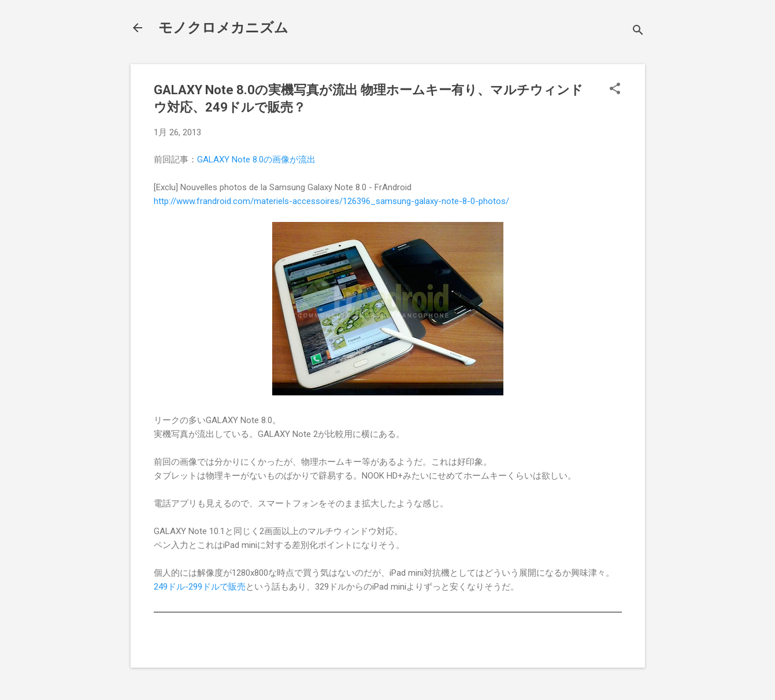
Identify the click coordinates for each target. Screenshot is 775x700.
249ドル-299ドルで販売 (200, 587)
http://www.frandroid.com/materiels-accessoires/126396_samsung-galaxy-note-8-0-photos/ (331, 201)
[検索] (638, 32)
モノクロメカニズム (223, 28)
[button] (615, 90)
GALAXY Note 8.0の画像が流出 (256, 160)
